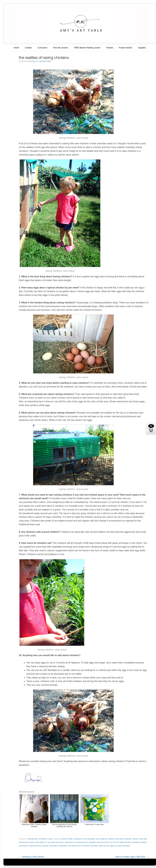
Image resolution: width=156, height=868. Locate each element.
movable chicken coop (99, 842)
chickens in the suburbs (84, 839)
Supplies (142, 48)
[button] (151, 429)
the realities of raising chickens (83, 846)
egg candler (101, 839)
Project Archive (126, 48)
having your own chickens (120, 839)
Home (16, 48)
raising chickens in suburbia (55, 846)
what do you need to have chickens (114, 846)
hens (32, 842)
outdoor (42, 839)
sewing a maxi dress (31, 857)
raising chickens (132, 842)
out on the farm (116, 842)
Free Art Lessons (61, 48)
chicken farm (67, 839)
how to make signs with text (132, 857)
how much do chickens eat (76, 842)
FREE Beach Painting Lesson (87, 48)
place (50, 839)
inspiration (33, 839)
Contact (28, 48)
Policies (110, 48)
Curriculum (42, 48)
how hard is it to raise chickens (49, 842)
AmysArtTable (45, 61)
